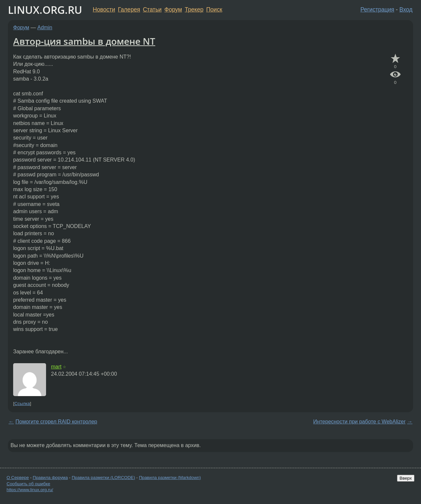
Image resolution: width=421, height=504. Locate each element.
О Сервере (18, 478)
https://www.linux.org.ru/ (30, 490)
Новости (104, 10)
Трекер (194, 10)
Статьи (152, 10)
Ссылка (22, 403)
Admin (45, 27)
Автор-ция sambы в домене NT (84, 41)
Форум (173, 10)
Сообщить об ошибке (28, 484)
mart (56, 367)
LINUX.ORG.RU (45, 10)
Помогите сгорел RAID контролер (56, 422)
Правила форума (50, 478)
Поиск (214, 10)
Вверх (406, 478)
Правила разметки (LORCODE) (103, 478)
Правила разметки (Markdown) (170, 478)
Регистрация (377, 10)
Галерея (129, 10)
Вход (406, 10)
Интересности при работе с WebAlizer (359, 422)
